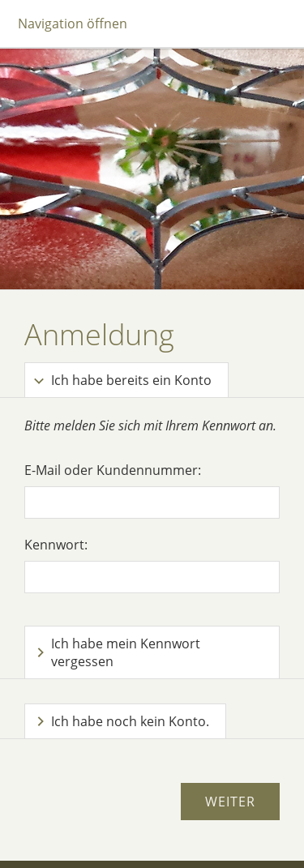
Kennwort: (56, 545)
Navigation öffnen (73, 24)
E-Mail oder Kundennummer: (113, 470)
